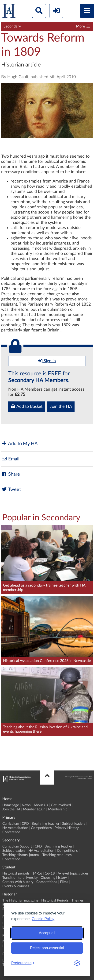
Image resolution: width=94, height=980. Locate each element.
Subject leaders (74, 824)
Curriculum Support (17, 846)
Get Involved (61, 805)
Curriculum (11, 824)
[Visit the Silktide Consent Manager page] (77, 963)
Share (11, 474)
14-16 (37, 873)
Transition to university (20, 878)
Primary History (67, 828)
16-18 (50, 873)
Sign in (47, 361)
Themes (78, 900)
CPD (25, 824)
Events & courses (16, 886)
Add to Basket (27, 406)
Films (64, 882)
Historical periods (16, 873)
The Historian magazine (20, 900)
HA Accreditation (15, 828)
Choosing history (54, 878)
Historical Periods (55, 900)
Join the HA (61, 407)
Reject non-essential (47, 948)
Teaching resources (57, 855)
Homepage (11, 805)
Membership (58, 809)
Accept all (47, 933)
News (26, 805)
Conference (11, 832)
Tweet (11, 489)
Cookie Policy (43, 919)
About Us (41, 805)
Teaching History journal (21, 855)
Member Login (34, 809)
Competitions (41, 828)
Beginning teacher (45, 824)
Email (10, 459)
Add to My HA (19, 444)
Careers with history (18, 882)
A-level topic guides (73, 873)
